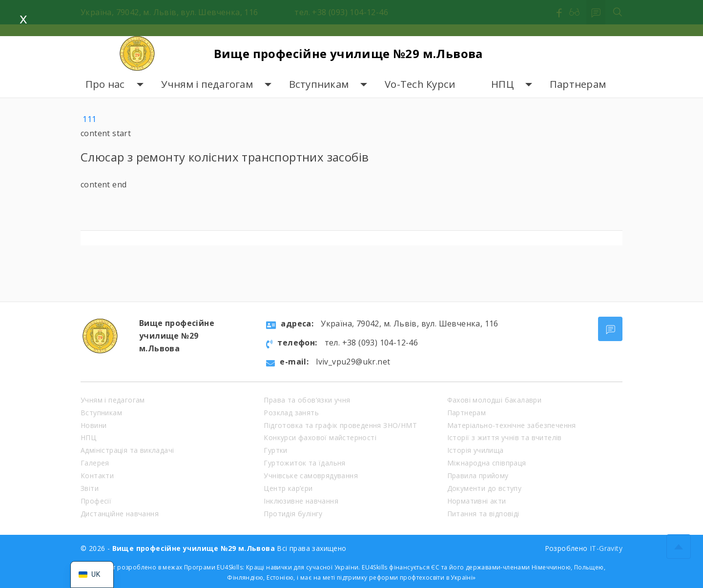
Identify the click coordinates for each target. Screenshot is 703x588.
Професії (96, 501)
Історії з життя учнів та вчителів (505, 437)
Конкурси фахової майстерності (320, 437)
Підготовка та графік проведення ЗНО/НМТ (340, 425)
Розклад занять (291, 413)
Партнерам (578, 84)
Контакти (97, 476)
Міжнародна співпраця (487, 463)
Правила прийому (478, 476)
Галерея (95, 463)
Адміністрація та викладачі (127, 450)
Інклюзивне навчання (301, 501)
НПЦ (502, 84)
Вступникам (319, 84)
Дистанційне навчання (120, 514)
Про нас (105, 84)
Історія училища (476, 450)
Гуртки (275, 450)
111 (89, 119)
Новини (93, 425)
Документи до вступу (485, 488)
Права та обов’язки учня (307, 400)
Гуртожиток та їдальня (304, 463)
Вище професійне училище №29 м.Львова (348, 53)
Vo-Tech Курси (420, 84)
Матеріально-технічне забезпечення (512, 425)
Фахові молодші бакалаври (495, 400)
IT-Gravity (606, 548)
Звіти (90, 488)
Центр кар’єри (288, 488)
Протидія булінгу (293, 514)
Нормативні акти (477, 501)
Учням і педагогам (207, 84)
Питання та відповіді (483, 514)
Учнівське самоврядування (311, 476)
